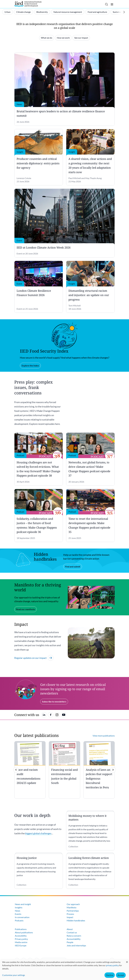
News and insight (23, 904)
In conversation (22, 917)
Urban (7, 12)
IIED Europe (21, 945)
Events (18, 914)
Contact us (72, 932)
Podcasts (19, 920)
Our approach (73, 904)
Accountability (74, 939)
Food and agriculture (97, 12)
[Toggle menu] (112, 4)
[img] (113, 770)
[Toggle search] (106, 4)
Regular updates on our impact (34, 658)
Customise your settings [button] (14, 975)
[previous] (16, 770)
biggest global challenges (38, 833)
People (70, 942)
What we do (47, 38)
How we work (63, 38)
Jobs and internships (76, 945)
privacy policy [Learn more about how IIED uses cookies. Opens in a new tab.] (112, 965)
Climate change (23, 12)
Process (70, 914)
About (70, 929)
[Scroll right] (124, 12)
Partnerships (73, 911)
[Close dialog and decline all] (127, 961)
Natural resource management (68, 12)
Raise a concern (74, 936)
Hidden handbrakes (76, 920)
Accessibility (21, 936)
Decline (110, 975)
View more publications (104, 736)
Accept (121, 975)
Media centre (21, 942)
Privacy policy (21, 939)
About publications (24, 932)
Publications (21, 929)
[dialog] (64, 969)
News (18, 911)
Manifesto (72, 907)
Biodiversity (42, 12)
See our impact (81, 38)
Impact (70, 917)
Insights (19, 907)
